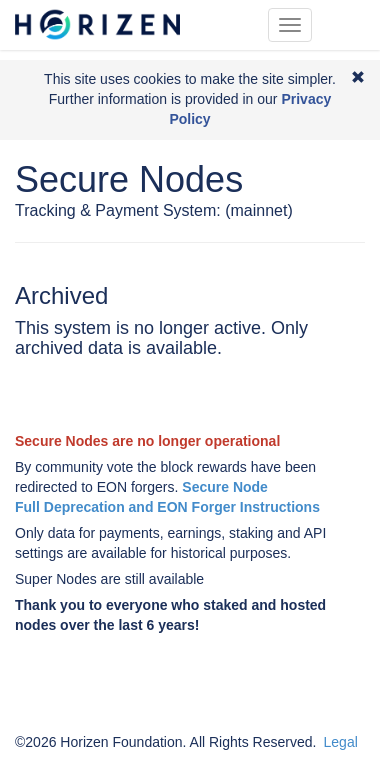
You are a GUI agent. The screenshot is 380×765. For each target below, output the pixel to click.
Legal (341, 742)
